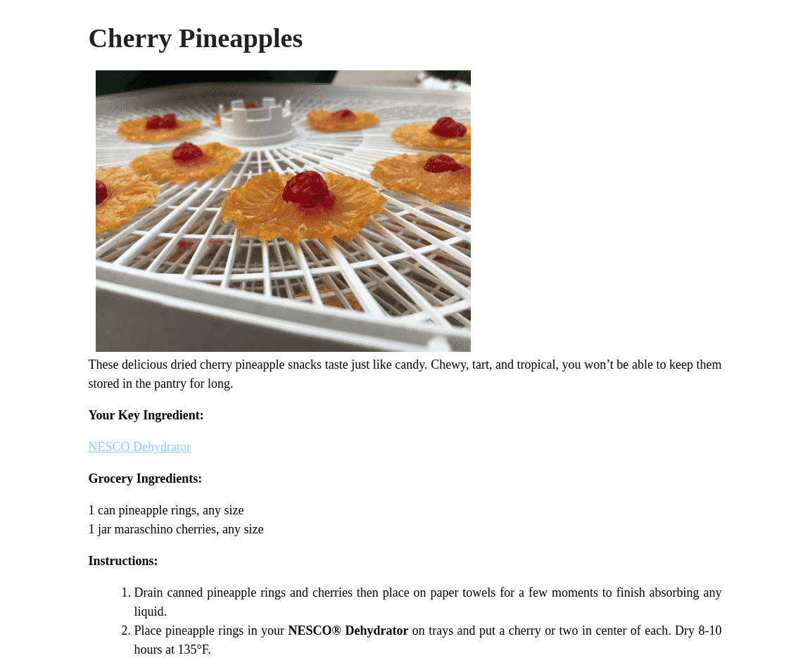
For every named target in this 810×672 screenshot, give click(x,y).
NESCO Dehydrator (140, 447)
